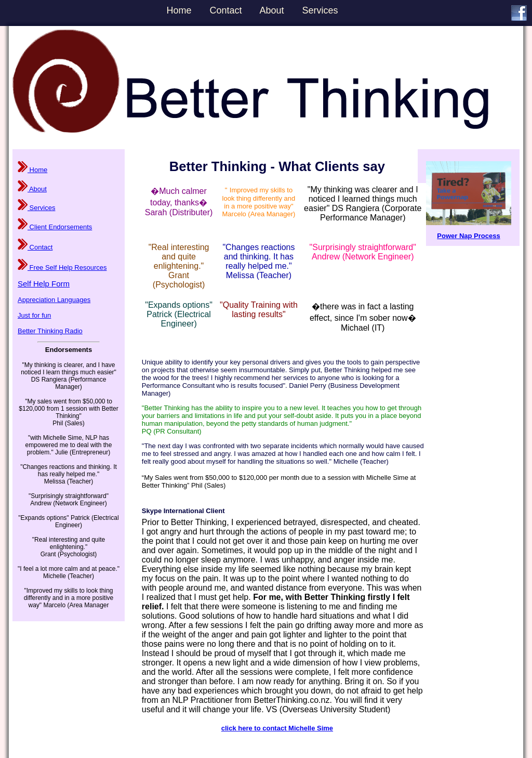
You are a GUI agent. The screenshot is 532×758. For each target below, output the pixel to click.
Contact (225, 10)
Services (320, 10)
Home (179, 10)
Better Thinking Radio (50, 331)
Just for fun (34, 315)
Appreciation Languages (54, 300)
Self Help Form (44, 284)
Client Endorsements (55, 227)
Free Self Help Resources (62, 267)
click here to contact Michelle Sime (277, 728)
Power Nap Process (468, 236)
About (272, 10)
